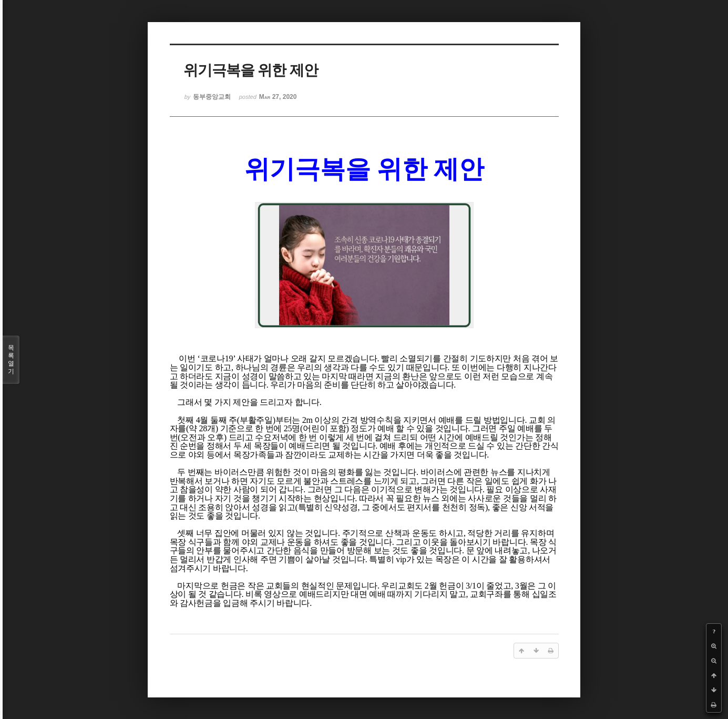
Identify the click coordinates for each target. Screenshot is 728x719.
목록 (11, 360)
